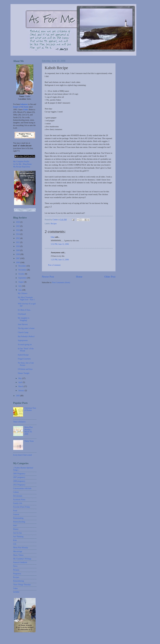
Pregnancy (17, 574)
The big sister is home (26, 328)
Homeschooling (19, 522)
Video (15, 588)
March (21, 386)
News (15, 566)
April (21, 382)
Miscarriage (18, 551)
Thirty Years (29, 441)
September (23, 278)
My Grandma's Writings (22, 559)
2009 (18, 250)
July (20, 286)
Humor (16, 529)
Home (79, 277)
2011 (18, 242)
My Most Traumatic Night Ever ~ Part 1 (26, 299)
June (20, 290)
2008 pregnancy (19, 481)
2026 (18, 222)
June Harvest (23, 324)
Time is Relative (19, 422)
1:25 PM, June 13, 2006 (60, 260)
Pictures (16, 570)
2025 (18, 226)
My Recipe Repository (22, 167)
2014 (18, 234)
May (20, 378)
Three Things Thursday (22, 585)
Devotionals (18, 496)
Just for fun (18, 533)
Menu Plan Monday (21, 548)
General (16, 514)
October (22, 274)
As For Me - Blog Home (22, 164)
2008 (18, 254)
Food (15, 511)
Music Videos (18, 555)
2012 (18, 238)
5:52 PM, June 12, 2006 (60, 244)
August (21, 282)
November (23, 270)
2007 (18, 258)
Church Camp (23, 332)
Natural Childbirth (20, 562)
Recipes (54, 224)
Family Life (18, 503)
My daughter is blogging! (24, 319)
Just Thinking (18, 537)
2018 (18, 230)
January (21, 390)
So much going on (25, 345)
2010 (18, 246)
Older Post (110, 277)
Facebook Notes (19, 500)
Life (15, 544)
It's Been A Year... (25, 310)
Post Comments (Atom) (61, 282)
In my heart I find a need (23, 455)
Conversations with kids (22, 488)
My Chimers (23, 293)
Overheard (22, 314)
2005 (18, 396)
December (22, 266)
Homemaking (18, 518)
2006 (18, 262)
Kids (15, 540)
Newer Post (48, 277)
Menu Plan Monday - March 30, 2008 (29, 431)
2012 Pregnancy (19, 485)
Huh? (15, 525)
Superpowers (23, 340)
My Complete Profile (21, 162)
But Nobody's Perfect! (26, 336)
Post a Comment (54, 265)
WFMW (16, 592)
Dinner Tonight (24, 373)
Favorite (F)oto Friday (22, 507)
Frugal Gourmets (24, 359)
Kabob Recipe (23, 355)
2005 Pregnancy (19, 474)
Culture (16, 492)
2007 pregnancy (19, 477)
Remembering (19, 581)
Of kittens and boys (25, 369)
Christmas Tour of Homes (30, 409)
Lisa (53, 237)
